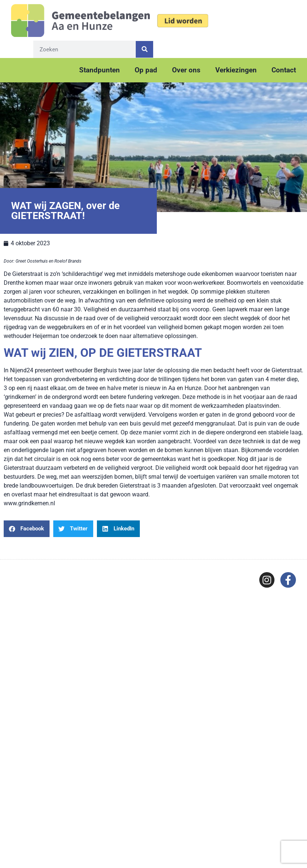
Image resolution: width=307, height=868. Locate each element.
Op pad (146, 70)
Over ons (186, 70)
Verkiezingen (236, 70)
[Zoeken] (144, 49)
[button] (27, 529)
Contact (284, 70)
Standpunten (99, 70)
